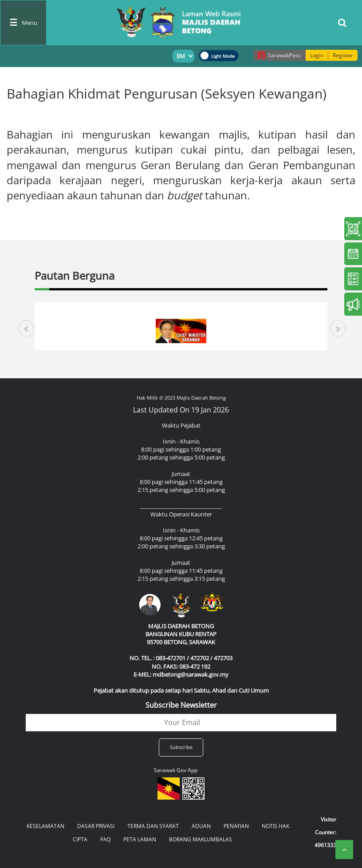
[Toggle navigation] (23, 23)
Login (317, 55)
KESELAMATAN (45, 826)
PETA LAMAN (140, 839)
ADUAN (201, 826)
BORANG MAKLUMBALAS (201, 839)
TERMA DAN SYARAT (153, 826)
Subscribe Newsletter (181, 705)
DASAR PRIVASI (96, 826)
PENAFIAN (236, 826)
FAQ (105, 839)
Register (343, 55)
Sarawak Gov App (176, 770)
